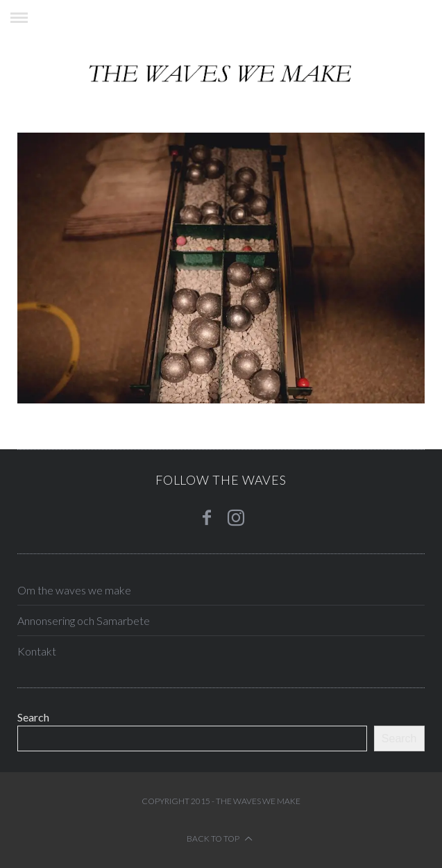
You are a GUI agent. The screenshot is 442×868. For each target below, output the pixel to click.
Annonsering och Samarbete (84, 620)
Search (33, 717)
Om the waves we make (74, 590)
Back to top (220, 838)
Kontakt (37, 651)
